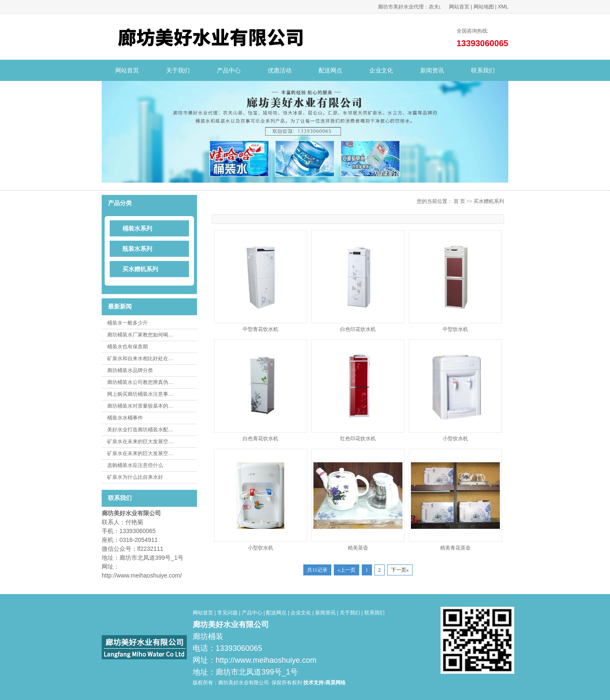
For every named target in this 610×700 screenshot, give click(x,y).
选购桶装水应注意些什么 (135, 465)
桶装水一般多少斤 (128, 323)
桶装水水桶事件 (125, 418)
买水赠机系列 (489, 201)
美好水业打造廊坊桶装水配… (140, 430)
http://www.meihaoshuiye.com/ (142, 575)
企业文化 (381, 70)
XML (503, 7)
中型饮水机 (455, 329)
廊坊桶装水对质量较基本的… (140, 406)
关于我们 (178, 70)
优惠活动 (280, 70)
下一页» (400, 570)
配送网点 (330, 70)
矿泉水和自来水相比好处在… (140, 358)
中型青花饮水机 (261, 329)
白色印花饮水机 (358, 329)
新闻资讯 (432, 70)
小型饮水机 (455, 439)
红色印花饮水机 (358, 439)
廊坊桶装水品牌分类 (130, 370)
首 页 (459, 201)
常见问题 (227, 613)
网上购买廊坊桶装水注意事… (140, 394)
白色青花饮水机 (261, 439)
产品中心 (229, 70)
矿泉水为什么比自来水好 (135, 477)
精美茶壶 (358, 548)
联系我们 (483, 70)
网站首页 (459, 7)
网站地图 (484, 7)
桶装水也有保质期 (128, 347)
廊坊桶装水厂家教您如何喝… (140, 335)
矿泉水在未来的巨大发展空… (140, 442)
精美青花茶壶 (455, 548)
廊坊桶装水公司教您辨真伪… (140, 382)
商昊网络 (335, 683)
